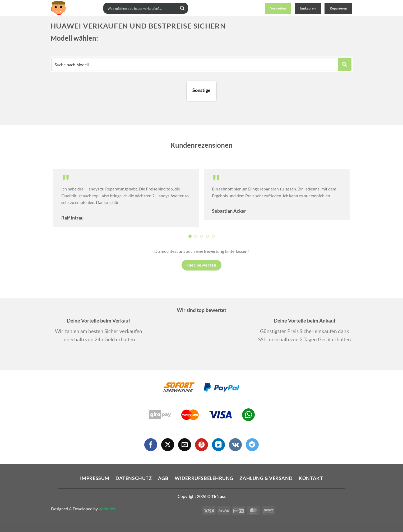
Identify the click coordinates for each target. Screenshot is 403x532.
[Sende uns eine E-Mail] (185, 445)
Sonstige (202, 90)
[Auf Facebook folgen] (151, 445)
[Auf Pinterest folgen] (201, 445)
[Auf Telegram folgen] (252, 445)
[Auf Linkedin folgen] (218, 445)
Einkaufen (308, 8)
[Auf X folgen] (168, 445)
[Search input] (142, 8)
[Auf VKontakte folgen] (235, 445)
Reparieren (338, 8)
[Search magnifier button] (182, 8)
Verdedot (107, 509)
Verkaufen (278, 8)
